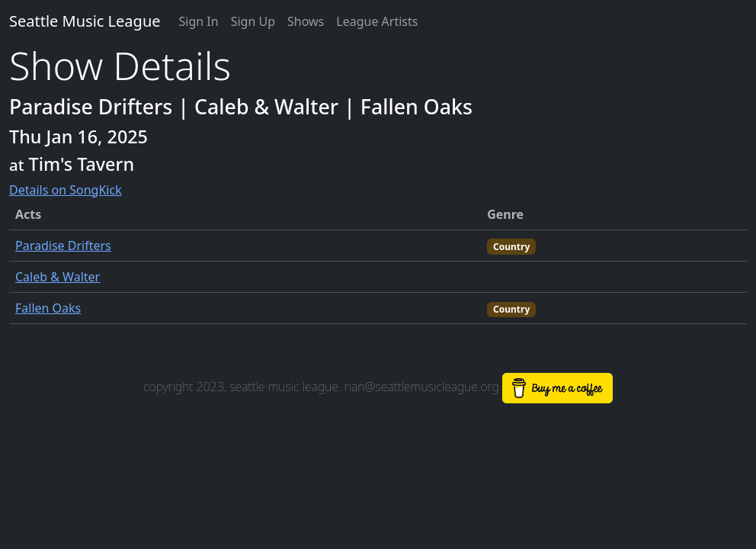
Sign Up (253, 21)
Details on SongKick (66, 190)
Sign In (199, 21)
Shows (306, 21)
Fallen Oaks (48, 308)
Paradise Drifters (63, 246)
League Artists (377, 21)
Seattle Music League (85, 21)
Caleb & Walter (58, 277)
